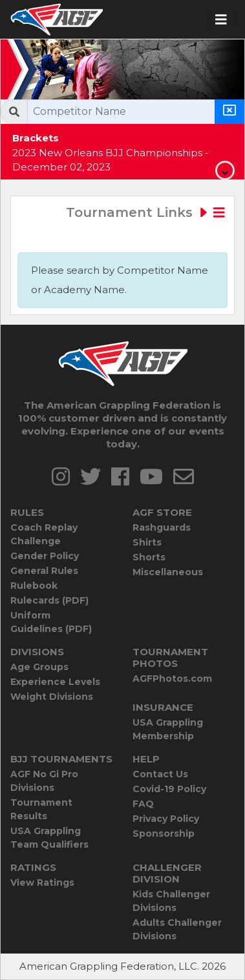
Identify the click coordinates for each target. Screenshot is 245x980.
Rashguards (162, 527)
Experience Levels (55, 682)
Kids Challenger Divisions (171, 901)
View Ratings (42, 883)
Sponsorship (164, 833)
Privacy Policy (166, 819)
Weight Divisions (52, 697)
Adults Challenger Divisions (177, 929)
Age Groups (39, 667)
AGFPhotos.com (172, 679)
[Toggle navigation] (221, 20)
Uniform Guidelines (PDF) (51, 622)
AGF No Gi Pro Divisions (44, 781)
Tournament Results (41, 809)
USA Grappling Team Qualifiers (49, 838)
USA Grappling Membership (168, 729)
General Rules (44, 571)
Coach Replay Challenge (44, 534)
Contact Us (160, 774)
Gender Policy (45, 556)
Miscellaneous (168, 572)
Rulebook (34, 586)
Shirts (147, 542)
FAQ (143, 804)
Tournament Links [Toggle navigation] (145, 212)
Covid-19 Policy (169, 789)
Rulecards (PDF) (49, 600)
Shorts (149, 557)
